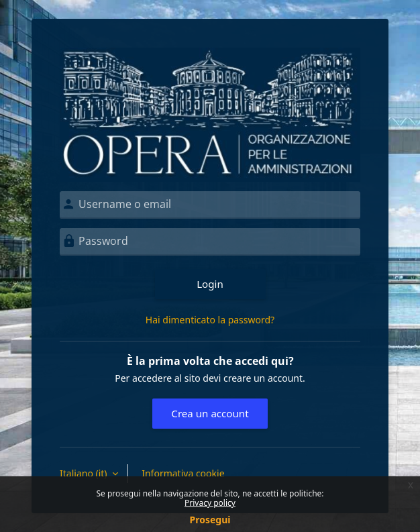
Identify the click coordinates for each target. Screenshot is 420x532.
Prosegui (210, 520)
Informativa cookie (183, 473)
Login (210, 284)
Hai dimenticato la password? (210, 320)
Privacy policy (210, 503)
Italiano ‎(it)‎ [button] (85, 473)
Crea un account (210, 413)
